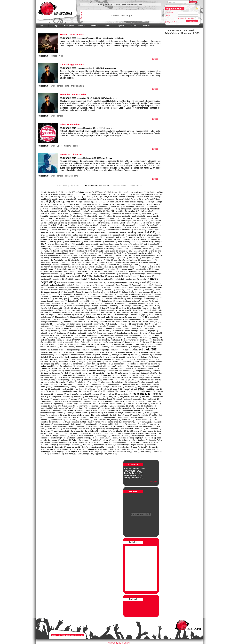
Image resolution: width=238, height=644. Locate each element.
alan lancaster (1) (91, 214)
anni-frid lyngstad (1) (76, 244)
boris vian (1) (56, 331)
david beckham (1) (154, 429)
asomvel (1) (66, 258)
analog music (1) (101, 232)
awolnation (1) (94, 265)
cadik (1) (47, 362)
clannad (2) (45, 389)
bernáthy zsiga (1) (151, 299)
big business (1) (106, 303)
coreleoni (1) (147, 397)
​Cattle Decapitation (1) (126, 371)
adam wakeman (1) (52, 207)
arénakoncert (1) (126, 251)
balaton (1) (71, 274)
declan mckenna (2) (121, 438)
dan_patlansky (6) (114, 420)
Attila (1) (109, 260)
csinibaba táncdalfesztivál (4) (109, 410)
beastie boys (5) (65, 290)
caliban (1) (74, 362)
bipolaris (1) (147, 308)
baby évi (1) (62, 269)
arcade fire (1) (148, 249)
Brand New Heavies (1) (107, 333)
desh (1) (85, 447)
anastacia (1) (55, 235)
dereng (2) (112, 445)
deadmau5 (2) (77, 436)
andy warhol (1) (135, 237)
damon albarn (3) (58, 420)
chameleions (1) (95, 375)
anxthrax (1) (115, 246)
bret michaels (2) (93, 335)
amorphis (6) (153, 230)
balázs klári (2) (60, 276)
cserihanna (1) (57, 410)
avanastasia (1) (123, 262)
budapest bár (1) (74, 350)
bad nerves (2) (84, 271)
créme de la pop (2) (143, 401)
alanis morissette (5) (133, 214)
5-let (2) (47, 197)
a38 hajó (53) (63, 202)
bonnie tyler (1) (91, 328)
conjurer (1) (57, 397)
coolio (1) (104, 397)
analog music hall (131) (142, 232)
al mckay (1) (78, 214)
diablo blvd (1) (63, 449)
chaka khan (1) (82, 375)
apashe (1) (145, 246)
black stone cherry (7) (153, 312)
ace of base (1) (76, 204)
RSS (197, 33)
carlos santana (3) (152, 366)
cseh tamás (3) (94, 408)
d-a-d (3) (113, 415)
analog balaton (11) (86, 232)
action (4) (105, 204)
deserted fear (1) (74, 447)
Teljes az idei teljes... (71, 125)
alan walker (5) (105, 214)
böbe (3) (44, 333)
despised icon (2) (112, 447)
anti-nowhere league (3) (60, 246)
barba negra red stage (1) (117, 282)
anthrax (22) (138, 244)
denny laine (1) (136, 442)
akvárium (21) (133, 211)
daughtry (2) (82, 426)
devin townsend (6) (48, 449)
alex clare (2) (86, 218)
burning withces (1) (95, 357)
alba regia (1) (55, 216)
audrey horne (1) (133, 260)
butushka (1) (66, 359)
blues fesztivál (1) (123, 322)
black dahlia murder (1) (105, 310)
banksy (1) (95, 279)
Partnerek (189, 30)
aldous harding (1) (123, 216)
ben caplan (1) (67, 294)
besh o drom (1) (47, 301)
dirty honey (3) (71, 454)
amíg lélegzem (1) (79, 230)
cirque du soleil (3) (102, 387)
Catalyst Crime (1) (57, 371)
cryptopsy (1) (123, 406)
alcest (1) (111, 216)
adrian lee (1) (117, 207)
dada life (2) (146, 415)
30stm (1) (124, 194)
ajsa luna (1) (76, 211)
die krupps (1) (120, 449)
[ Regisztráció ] (172, 22)
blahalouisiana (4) (77, 317)
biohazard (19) (136, 308)
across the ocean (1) (92, 204)
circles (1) (90, 387)
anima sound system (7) (123, 239)
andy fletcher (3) (67, 237)
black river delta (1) (93, 312)
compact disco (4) (125, 394)
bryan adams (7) (50, 344)
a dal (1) (158, 197)
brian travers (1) (68, 338)
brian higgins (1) (121, 335)
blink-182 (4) (59, 319)
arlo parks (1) (49, 253)
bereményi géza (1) (63, 299)
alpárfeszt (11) (132, 225)
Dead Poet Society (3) (50, 436)
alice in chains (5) (72, 221)
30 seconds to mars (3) (110, 194)
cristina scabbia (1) (117, 404)
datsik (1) (72, 426)
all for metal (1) (104, 223)
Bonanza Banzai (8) (55, 328)
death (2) (127, 436)
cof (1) (104, 391)
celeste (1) (100, 373)
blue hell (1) (95, 322)
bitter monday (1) (48, 310)
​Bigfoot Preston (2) (59, 306)
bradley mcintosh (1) (78, 333)
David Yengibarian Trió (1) (59, 433)
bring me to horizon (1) (117, 338)
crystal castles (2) (136, 406)
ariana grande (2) (140, 251)
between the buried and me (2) (128, 301)
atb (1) (67, 260)
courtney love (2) (48, 401)
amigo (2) (91, 230)
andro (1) (44, 237)
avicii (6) (84, 265)
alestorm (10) (74, 218)
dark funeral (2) (47, 424)
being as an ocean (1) (144, 292)
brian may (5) (149, 335)
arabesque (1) (122, 249)
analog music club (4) (118, 232)
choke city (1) (84, 382)
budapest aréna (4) (59, 350)
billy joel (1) (79, 308)
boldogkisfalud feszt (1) (127, 326)
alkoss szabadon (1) (89, 223)
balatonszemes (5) (154, 274)
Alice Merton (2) (86, 221)
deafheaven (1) (90, 436)
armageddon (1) (62, 253)
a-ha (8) (138, 199)
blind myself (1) (47, 319)
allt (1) (74, 225)
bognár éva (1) (82, 326)
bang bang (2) (58, 279)
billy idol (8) (68, 308)
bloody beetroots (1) (134, 319)
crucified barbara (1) (99, 406)
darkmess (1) (134, 424)
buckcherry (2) (115, 344)
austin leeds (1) (84, 262)
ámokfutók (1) (127, 230)
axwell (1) (137, 265)
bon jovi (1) (152, 326)
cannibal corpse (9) (121, 364)
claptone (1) (56, 389)
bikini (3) (95, 306)
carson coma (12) (118, 368)
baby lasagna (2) (98, 269)
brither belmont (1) (48, 340)
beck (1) (130, 290)
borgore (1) (45, 331)
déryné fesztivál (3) (138, 445)
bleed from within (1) (136, 317)
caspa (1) (141, 368)
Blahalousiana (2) (93, 317)
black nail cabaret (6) (52, 312)
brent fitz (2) (68, 335)
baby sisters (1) (112, 269)
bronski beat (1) (50, 342)
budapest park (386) (144, 349)
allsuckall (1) (65, 225)
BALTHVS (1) (87, 276)
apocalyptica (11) (77, 249)
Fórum (134, 25)
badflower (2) (135, 271)
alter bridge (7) (50, 227)
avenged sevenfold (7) (61, 265)
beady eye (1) (140, 287)
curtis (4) (149, 413)
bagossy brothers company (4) (53, 274)
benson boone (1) (139, 296)
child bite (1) (156, 380)
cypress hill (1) (89, 415)
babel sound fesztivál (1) (139, 267)
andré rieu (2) (107, 235)
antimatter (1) (76, 246)
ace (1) (53, 204)
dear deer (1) (118, 436)
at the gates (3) (148, 258)
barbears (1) (157, 282)
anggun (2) (100, 239)
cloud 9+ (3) (118, 389)
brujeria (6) (148, 342)
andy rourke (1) (96, 237)
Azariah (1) (48, 267)
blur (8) (146, 322)
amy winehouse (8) (59, 232)
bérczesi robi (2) (47, 299)
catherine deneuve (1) (98, 371)
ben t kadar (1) (135, 294)
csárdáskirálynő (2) (66, 408)
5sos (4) (72, 197)
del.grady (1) (87, 440)
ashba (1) (120, 255)
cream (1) (130, 401)
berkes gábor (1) (95, 299)
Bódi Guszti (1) (111, 324)
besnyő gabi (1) (61, 301)
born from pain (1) (91, 331)
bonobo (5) (111, 328)
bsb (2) (70, 344)
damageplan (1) (124, 417)
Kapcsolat (187, 33)
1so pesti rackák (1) (138, 192)
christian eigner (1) (96, 384)
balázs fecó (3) (47, 276)
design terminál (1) (97, 447)
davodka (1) (75, 433)
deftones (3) (66, 440)
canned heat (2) (106, 364)
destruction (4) (126, 447)
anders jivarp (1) (94, 235)
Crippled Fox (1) (72, 404)
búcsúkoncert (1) (128, 344)
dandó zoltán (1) (129, 420)
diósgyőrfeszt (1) (133, 452)
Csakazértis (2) (150, 406)
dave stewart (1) (127, 429)
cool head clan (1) (92, 397)
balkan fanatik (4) (73, 276)
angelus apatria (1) (76, 239)
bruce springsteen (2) (134, 342)
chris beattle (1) (108, 382)
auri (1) (65, 262)
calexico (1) (64, 362)
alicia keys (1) (99, 221)
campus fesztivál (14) (63, 364)
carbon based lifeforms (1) (51, 366)
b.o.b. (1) (107, 267)
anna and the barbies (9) (94, 242)
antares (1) (128, 244)
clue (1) (159, 389)
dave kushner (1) (55, 429)
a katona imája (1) (95, 199)
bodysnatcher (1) (48, 326)
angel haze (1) (149, 237)
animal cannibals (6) (142, 239)
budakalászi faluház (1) (121, 347)
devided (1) (153, 447)
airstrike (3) (66, 211)
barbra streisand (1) (57, 285)
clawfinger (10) (68, 389)
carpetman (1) (104, 368)
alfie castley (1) (156, 218)
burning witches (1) (78, 357)
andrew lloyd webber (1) (152, 235)
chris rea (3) (68, 384)
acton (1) (131, 204)
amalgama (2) (116, 227)
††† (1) (44, 192)
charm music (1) (93, 378)
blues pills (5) (136, 322)
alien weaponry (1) (128, 221)
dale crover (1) (64, 417)
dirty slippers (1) (97, 454)
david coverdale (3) (62, 431)
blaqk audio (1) (107, 317)
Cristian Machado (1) (100, 404)
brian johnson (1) (136, 335)
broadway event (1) (93, 340)
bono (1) (102, 328)
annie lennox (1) (92, 244)
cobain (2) (77, 391)
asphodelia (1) (122, 258)
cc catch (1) (77, 373)
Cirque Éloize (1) (117, 387)
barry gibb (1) (149, 285)
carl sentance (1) (137, 366)
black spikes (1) (137, 312)
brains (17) (92, 333)
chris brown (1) (121, 382)
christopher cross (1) (151, 384)
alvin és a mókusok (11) (89, 227)
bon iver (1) (142, 326)
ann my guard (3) (57, 242)
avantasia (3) (135, 262)
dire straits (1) (147, 452)
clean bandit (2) (81, 389)
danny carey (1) (129, 422)
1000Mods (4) (100, 192)
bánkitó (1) (69, 279)
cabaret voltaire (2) (143, 359)
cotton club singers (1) (133, 399)
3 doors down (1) (81, 194)
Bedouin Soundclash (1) (53, 292)
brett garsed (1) (107, 335)
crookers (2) (156, 404)
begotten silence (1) (101, 292)
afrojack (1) (74, 209)
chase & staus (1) (124, 378)
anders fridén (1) (79, 235)
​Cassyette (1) (150, 368)
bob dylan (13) (155, 322)
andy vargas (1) (122, 237)
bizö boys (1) (61, 310)
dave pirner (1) (99, 429)
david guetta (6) (149, 431)
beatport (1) (121, 290)
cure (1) (141, 413)
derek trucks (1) (100, 445)
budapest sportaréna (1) (86, 352)
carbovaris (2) (82, 366)
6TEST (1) (98, 197)
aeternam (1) (57, 209)
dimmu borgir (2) (95, 452)
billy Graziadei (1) (56, 308)
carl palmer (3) (123, 366)
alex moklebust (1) (115, 218)
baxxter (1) (109, 287)
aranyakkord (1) (135, 249)
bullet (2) (116, 355)
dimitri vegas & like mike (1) (77, 452)
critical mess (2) (132, 404)
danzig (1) (158, 422)
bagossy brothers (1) (149, 271)
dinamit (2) (107, 452)
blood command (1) (87, 319)
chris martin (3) (56, 384)
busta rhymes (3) (133, 357)
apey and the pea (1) (60, 249)
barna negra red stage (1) (87, 285)
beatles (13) (110, 290)
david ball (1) (140, 429)
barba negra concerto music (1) (70, 282)
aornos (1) (125, 246)
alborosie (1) (92, 216)
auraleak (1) (46, 262)
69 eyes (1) (89, 197)
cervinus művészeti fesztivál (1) (145, 373)
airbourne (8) (55, 211)
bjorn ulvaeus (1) (74, 310)
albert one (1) (67, 216)
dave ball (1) (105, 426)
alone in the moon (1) (116, 225)
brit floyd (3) (157, 338)
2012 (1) (54, 194)
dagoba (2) (53, 417)
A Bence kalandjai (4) (145, 197)
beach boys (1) (128, 287)
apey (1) (154, 246)
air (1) (46, 211)
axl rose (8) (128, 265)
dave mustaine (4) (70, 429)
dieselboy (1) (132, 449)
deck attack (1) (106, 438)
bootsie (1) (137, 328)
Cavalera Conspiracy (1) (54, 373)
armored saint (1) (94, 253)
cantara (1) (135, 364)
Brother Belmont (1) (82, 342)
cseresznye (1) (142, 408)
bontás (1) (120, 328)
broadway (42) (78, 340)
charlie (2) (143, 375)
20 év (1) (151, 192)
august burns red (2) (149, 260)
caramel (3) (155, 364)
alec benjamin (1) (138, 216)
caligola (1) (84, 362)
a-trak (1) (146, 199)
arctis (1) (91, 251)
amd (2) (138, 227)
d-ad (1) (121, 415)
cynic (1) (66, 415)
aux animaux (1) (98, 262)
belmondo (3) (54, 294)
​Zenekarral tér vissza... (72, 155)
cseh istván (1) (81, 408)
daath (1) (137, 415)
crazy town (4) (119, 401)
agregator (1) (126, 209)
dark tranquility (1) (78, 424)
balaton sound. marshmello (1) (106, 274)
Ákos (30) (110, 211)
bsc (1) (77, 344)
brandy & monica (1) (142, 333)
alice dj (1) (59, 221)
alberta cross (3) (80, 216)
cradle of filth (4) (62, 401)
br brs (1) (52, 333)
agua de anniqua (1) (141, 209)
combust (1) (97, 394)
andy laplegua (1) (82, 237)
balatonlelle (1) (125, 274)
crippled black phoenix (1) (54, 404)
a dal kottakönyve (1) (49, 199)
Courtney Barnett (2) (151, 399)
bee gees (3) (69, 292)
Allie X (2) (55, 225)
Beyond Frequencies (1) (60, 303)
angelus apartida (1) (59, 239)
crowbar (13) (56, 406)
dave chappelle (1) (119, 426)
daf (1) (155, 415)
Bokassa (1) (112, 326)
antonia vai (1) (103, 246)
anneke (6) (137, 242)
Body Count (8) (151, 324)
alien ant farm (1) (113, 221)
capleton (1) (145, 364)
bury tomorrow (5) (111, 357)
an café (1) (73, 232)
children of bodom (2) (49, 382)
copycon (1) (125, 397)
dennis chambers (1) (121, 442)
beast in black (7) (51, 290)
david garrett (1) (106, 431)
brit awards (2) (145, 338)
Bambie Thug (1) (100, 276)
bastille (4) (62, 287)
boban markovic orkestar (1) (81, 324)
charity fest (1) (121, 375)
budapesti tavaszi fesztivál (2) (148, 352)
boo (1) (128, 328)
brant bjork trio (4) (48, 335)
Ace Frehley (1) (63, 204)
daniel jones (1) (58, 422)
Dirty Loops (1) (84, 454)
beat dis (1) (100, 290)
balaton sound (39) (84, 274)
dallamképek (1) (97, 417)
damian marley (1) (139, 417)
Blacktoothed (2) (122, 315)
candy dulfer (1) (93, 364)
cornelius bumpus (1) (62, 399)
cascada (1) (131, 368)
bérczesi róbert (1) (155, 296)
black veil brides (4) (66, 315)
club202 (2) (150, 389)
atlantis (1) (75, 260)
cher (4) (149, 378)
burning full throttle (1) (61, 357)
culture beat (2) (131, 413)
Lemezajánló (68, 25)
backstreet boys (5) (143, 269)
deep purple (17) (137, 438)
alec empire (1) (153, 216)
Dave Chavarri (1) (135, 426)
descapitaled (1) (47, 447)
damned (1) (45, 420)
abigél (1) (141, 202)
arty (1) (77, 255)
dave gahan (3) (149, 426)
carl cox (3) (112, 366)
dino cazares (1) (119, 452)
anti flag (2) (45, 246)
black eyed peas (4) (124, 310)
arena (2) (100, 251)
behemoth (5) (116, 292)
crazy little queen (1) (91, 401)
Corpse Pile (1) (87, 399)
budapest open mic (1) (120, 350)
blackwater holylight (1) (139, 315)
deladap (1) (98, 440)
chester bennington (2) (93, 380)
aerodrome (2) (129, 207)
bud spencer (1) (143, 344)
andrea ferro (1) (135, 235)
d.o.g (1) (129, 415)
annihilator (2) (105, 244)
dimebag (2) (46, 452)
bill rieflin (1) (114, 306)
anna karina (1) (111, 242)
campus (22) (49, 364)
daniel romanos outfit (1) (97, 422)
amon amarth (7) (141, 230)
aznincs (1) (58, 267)
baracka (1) (144, 279)
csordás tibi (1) (97, 413)
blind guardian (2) (152, 317)
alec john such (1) (48, 218)
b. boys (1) (80, 267)
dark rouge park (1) (62, 424)
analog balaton (77, 86)
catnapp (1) (112, 371)
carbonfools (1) (69, 366)
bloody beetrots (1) (150, 319)
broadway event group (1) (112, 340)
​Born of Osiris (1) (105, 331)
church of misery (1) (62, 387)
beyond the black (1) (79, 303)
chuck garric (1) (47, 387)
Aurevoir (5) (56, 262)
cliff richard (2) (106, 389)
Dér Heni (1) (88, 445)
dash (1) (47, 426)
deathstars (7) (57, 438)
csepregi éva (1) (128, 408)
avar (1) (144, 262)
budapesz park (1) (48, 355)
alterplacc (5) (62, 227)
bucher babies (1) (101, 344)
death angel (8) (138, 436)
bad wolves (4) (122, 271)
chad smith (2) (69, 375)
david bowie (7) (47, 431)
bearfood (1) (152, 287)
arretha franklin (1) (146, 253)
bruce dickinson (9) (116, 342)
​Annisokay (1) (117, 244)
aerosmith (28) (142, 207)
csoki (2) (71, 413)
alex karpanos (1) (99, 218)
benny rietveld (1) (124, 296)
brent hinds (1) (80, 335)
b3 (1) (114, 267)
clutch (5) (44, 391)
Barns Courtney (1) (123, 285)
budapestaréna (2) (104, 352)
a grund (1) (82, 199)
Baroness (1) (137, 285)
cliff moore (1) (94, 389)
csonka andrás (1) (83, 413)
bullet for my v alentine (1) (131, 355)
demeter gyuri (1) (51, 442)
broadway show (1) (131, 340)
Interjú (55, 25)
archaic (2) (55, 251)
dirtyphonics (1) (111, 454)
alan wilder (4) (118, 214)
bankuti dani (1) (107, 279)
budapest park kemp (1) (50, 352)
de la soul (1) (99, 433)
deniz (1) (108, 442)
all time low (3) (149, 223)
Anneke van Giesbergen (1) (56, 244)
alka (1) (64, 223)
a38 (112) (50, 202)
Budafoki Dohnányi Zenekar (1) (73, 347)
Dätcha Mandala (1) (60, 426)
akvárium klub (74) (50, 214)
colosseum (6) (60, 394)
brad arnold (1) (63, 333)
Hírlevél (147, 25)
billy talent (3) (104, 308)
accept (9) (45, 204)
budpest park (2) (63, 355)
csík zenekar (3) (70, 410)
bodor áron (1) (138, 324)
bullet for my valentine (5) (152, 355)
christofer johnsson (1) (132, 384)
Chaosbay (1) (108, 375)
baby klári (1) (85, 269)
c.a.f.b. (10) (130, 359)
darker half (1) (108, 424)
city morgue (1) (131, 387)
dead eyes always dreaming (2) (148, 433)
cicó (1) (74, 387)
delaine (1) (116, 440)
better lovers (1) (109, 301)
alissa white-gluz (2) (52, 223)
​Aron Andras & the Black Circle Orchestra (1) (120, 253)
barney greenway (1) (106, 285)
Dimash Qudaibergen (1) (148, 449)
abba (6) (99, 202)
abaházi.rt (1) (89, 202)
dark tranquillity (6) (94, 424)
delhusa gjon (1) (128, 440)
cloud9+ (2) (128, 389)
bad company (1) (70, 271)
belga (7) (44, 294)
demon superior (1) (96, 442)
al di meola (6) (67, 214)
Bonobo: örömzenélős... (73, 35)
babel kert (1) (123, 267)
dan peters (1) (100, 420)
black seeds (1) (123, 312)
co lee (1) (53, 391)
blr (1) (80, 322)
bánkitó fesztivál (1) (82, 279)
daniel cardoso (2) (144, 420)
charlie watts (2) (63, 378)
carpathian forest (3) (74, 368)
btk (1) (90, 344)
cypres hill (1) (76, 415)
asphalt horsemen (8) (81, 258)
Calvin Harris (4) (142, 362)
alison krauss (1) (143, 221)
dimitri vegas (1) (58, 452)
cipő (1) (82, 387)
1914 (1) (126, 192)
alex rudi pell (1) (130, 218)
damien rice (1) (153, 417)
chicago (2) (126, 380)
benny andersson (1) (92, 296)
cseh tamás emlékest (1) (111, 408)
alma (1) (81, 225)
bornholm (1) (119, 331)
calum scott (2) (128, 362)
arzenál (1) (85, 255)
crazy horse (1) (75, 401)
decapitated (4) (69, 438)
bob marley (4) (47, 324)
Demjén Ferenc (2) (79, 442)
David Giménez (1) (135, 431)
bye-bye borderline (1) (106, 359)
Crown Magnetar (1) (70, 406)
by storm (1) (91, 359)
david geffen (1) (120, 431)
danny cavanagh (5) (144, 422)
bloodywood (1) (70, 322)
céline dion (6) (111, 373)
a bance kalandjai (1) (127, 197)
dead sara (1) (65, 436)
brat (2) (59, 335)
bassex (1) (52, 287)
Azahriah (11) (148, 265)
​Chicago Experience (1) (140, 380)
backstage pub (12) (127, 269)
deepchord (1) (150, 438)
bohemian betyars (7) (97, 326)
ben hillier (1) (111, 294)
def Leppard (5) (54, 440)
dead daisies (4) (128, 433)
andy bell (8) (54, 237)
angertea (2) (89, 239)
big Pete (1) (151, 303)
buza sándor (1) (78, 359)
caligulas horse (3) (96, 362)
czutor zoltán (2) (102, 415)
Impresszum (175, 30)
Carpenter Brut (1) (91, 368)
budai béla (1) (92, 347)
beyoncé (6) (146, 301)
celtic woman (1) (125, 373)
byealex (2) (120, 359)
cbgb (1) (68, 373)
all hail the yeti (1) (119, 223)
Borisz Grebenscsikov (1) (73, 331)
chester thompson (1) (112, 380)
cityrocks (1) (155, 387)
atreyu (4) (101, 260)
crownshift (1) (85, 406)
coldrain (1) (123, 391)
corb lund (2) (136, 397)
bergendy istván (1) (79, 299)
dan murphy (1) (72, 420)
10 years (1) (66, 192)
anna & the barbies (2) (74, 242)
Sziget (59, 146)
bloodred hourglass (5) (115, 319)
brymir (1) (62, 344)
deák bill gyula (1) (104, 436)
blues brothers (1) (108, 322)
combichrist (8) (85, 394)
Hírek (42, 25)
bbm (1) (117, 287)
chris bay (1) (95, 382)
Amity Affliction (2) (113, 230)
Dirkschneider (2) (57, 454)
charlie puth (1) (50, 378)
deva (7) (144, 447)
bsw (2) (83, 344)
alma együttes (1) (92, 225)
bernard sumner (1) (135, 299)
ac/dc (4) (159, 202)
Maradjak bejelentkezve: (189, 18)
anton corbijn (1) (90, 246)
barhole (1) (71, 285)
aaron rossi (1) (77, 202)
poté (67, 86)
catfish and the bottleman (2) (76, 371)
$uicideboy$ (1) (54, 192)
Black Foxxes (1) (139, 310)
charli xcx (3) (133, 375)
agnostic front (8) (104, 209)
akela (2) (86, 211)
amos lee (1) (46, 232)
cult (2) (121, 413)
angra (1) (109, 239)
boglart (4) (71, 326)
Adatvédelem (172, 33)
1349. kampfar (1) (114, 192)
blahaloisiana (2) (47, 317)
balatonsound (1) (139, 274)
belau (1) (158, 292)
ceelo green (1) (89, 373)
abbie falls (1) (130, 202)
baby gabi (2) (73, 269)
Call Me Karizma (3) (113, 362)
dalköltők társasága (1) (80, 417)
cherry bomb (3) (50, 380)
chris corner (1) (147, 382)
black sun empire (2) (49, 315)
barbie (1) (45, 285)
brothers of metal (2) (99, 342)
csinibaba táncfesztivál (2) (132, 410)
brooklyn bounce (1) (66, 342)
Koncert (81, 25)
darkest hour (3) (121, 424)
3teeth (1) (140, 194)
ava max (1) (110, 262)
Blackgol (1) (91, 315)
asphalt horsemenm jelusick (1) (103, 258)
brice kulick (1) (81, 338)
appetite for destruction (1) (105, 249)
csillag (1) (81, 410)
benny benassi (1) (109, 296)
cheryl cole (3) (77, 380)
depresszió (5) (65, 445)
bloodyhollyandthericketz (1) (52, 322)
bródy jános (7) (146, 340)
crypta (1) (112, 406)
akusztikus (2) (121, 211)
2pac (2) (70, 194)
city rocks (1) (143, 387)
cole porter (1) (135, 391)
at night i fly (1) (135, 258)
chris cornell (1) (134, 382)
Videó (107, 25)
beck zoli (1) (139, 290)
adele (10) (92, 207)
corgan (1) (48, 399)
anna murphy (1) (125, 242)
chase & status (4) (108, 378)
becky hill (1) (150, 290)
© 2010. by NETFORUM (119, 643)
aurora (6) (73, 262)
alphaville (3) (143, 225)
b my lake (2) (69, 267)
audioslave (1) (120, 260)
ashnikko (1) (130, 255)
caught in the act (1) (144, 371)
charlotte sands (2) (78, 378)
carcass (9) (93, 366)
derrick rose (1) (123, 445)
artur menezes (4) (66, 255)
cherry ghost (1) (64, 380)
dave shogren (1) (113, 429)
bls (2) (86, 322)
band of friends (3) (132, 276)
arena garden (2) (111, 251)
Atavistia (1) (59, 260)
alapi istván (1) (148, 214)
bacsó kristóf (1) (56, 271)
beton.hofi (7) (96, 301)
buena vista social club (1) (81, 355)
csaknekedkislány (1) (49, 408)
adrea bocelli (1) (104, 207)
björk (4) (85, 310)
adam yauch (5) (67, 207)
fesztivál (68, 146)
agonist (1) (116, 209)
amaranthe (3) (128, 227)
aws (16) (105, 265)
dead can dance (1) (113, 433)
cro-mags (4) (145, 404)
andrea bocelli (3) (120, 235)
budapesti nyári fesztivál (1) (124, 352)
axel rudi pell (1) (116, 265)
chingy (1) (73, 382)
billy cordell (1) (138, 306)
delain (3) (107, 440)
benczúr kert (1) (148, 294)
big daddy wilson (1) (137, 303)
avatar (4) (153, 262)
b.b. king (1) (90, 267)
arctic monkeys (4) (79, 251)
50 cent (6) (56, 197)
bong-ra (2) (79, 328)
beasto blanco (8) (80, 290)
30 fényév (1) (94, 194)
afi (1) (66, 209)
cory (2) (119, 399)
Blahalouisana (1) (62, 317)
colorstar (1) (49, 394)
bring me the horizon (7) (97, 338)
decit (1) (96, 438)
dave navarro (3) (85, 429)
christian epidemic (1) (114, 384)
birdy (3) (157, 308)
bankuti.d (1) (119, 279)
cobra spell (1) (88, 391)
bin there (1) (124, 308)
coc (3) (97, 391)
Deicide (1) (76, 440)
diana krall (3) (94, 449)
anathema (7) (66, 235)
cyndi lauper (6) (56, 415)
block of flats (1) (72, 319)
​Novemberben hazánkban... (74, 95)
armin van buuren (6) (78, 253)
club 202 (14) (139, 389)
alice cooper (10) (48, 221)
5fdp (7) (64, 197)
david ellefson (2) (91, 431)
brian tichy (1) (55, 338)
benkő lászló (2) (77, 296)
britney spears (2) (64, 340)
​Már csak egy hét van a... (73, 65)
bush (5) (122, 357)
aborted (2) (150, 202)
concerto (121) (142, 394)
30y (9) (132, 194)
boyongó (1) (153, 331)
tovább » (156, 59)
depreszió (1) (77, 445)
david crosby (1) (77, 431)
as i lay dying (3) (97, 255)
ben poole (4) (122, 294)
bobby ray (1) (99, 324)
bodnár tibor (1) (125, 324)
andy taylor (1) (109, 237)
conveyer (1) (79, 397)
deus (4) (136, 447)
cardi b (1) (102, 366)
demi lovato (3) (65, 442)
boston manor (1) (132, 331)
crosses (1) (45, 406)
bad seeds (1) (110, 271)
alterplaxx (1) (74, 227)
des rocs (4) (152, 445)
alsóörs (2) (154, 225)
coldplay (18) (113, 391)
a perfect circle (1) (126, 199)
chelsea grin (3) (138, 378)
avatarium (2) (46, 265)
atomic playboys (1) (88, 260)
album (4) (102, 216)
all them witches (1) (134, 223)
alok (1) (103, 225)
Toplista (121, 25)
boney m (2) (69, 328)
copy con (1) (114, 397)
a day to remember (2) (67, 199)
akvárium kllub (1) (147, 211)
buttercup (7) (55, 359)
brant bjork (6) (157, 333)
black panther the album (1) (73, 312)
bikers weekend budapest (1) (79, 306)
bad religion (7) (97, 271)
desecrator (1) (60, 447)
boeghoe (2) (60, 326)
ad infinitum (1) (142, 204)
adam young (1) (80, 207)
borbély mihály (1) (149, 328)
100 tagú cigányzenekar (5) (83, 192)
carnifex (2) (45, 368)
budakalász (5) (104, 347)
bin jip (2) (114, 308)
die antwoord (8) (107, 449)
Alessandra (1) (62, 218)
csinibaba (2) (91, 410)
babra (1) (52, 269)
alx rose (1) (105, 227)
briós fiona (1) (133, 338)
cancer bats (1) (79, 364)
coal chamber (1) (65, 391)
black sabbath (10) (109, 312)
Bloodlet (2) (101, 319)
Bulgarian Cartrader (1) (102, 355)
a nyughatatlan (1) (110, 199)
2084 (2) (62, 194)
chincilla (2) (63, 382)
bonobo (54, 56)
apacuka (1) (135, 246)
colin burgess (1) (148, 391)
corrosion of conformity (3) (105, 399)
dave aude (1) (94, 426)
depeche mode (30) (49, 445)
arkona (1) (153, 251)
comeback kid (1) (110, 394)
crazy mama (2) (106, 401)
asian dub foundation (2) (146, 255)
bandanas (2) (46, 279)
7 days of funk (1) (111, 197)
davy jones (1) (87, 433)
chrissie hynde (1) (81, 384)
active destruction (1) (118, 204)
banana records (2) (116, 276)
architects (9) (66, 251)
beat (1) (91, 290)
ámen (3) (146, 227)
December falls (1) (84, 438)
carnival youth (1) (58, 368)
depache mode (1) (150, 442)
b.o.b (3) (99, 267)
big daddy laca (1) (121, 303)
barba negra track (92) (140, 282)
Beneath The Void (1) (61, 296)
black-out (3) (80, 315)
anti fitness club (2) (152, 244)
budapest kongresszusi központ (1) (96, 350)
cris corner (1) (85, 404)
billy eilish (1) (151, 306)
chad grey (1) (57, 375)
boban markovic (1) (61, 324)
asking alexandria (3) (52, 258)
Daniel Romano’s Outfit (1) (76, 422)
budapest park (71, 176)
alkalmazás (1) (74, 223)
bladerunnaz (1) (155, 315)
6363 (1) (79, 197)
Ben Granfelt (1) (80, 294)
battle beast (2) (73, 287)
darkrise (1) (145, 424)
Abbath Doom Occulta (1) (113, 202)
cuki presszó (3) (110, 413)
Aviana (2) (76, 265)
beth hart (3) (84, 301)
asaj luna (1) (110, 255)
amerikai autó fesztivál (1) (61, 230)
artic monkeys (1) (51, 255)
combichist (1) (73, 394)
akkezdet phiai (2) (98, 211)
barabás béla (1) (132, 279)
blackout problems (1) (105, 315)
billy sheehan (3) (91, 308)
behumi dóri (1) (128, 292)
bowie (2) (143, 331)
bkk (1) (92, 310)
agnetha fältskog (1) (88, 209)
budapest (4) (136, 347)
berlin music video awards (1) (114, 299)
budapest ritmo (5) (68, 352)
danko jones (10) (115, 422)
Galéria (94, 25)
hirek (61, 56)
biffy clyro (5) (94, 303)
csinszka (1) (61, 413)
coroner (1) (76, 399)
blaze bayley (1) (120, 317)
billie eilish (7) (126, 306)
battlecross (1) (86, 287)
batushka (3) (98, 287)
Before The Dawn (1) (84, 292)
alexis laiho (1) (143, 218)
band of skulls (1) (147, 276)
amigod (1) (101, 230)
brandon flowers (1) (125, 333)
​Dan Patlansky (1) (86, 420)
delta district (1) (142, 440)
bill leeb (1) (104, 306)
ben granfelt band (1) (96, 294)
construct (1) (68, 397)
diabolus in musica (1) (78, 449)
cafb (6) (55, 362)
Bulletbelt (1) (46, 357)
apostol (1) (89, 249)
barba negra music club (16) (95, 282)
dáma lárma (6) (110, 417)
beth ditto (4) (73, 301)
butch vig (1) (146, 357)
